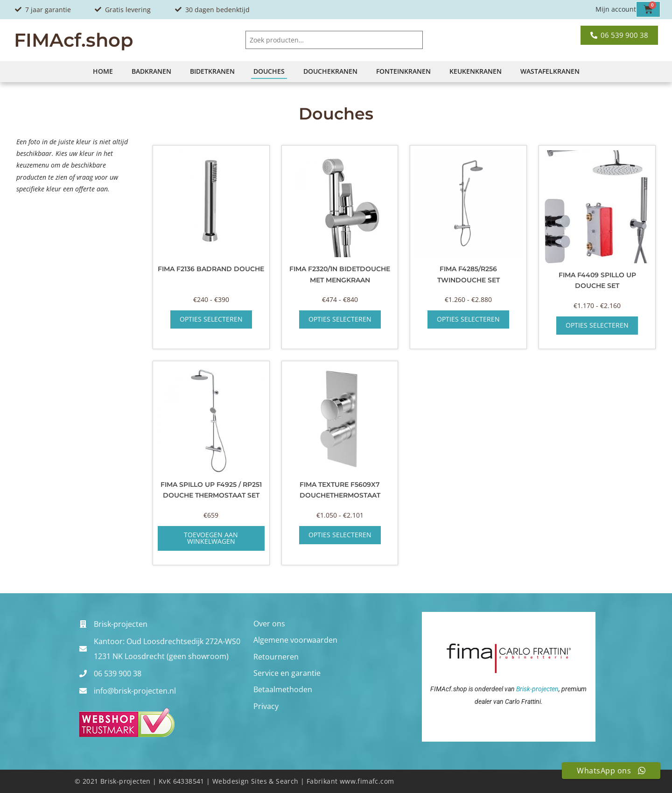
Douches (269, 71)
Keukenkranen (476, 71)
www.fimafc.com (367, 781)
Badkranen (151, 71)
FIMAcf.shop (73, 40)
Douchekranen (330, 71)
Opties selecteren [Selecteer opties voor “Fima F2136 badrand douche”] (211, 319)
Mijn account (616, 9)
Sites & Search (275, 781)
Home (103, 71)
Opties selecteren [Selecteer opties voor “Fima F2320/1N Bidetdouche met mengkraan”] (340, 319)
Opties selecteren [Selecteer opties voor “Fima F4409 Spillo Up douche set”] (597, 325)
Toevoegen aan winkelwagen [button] (211, 538)
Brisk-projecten (537, 689)
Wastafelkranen (550, 71)
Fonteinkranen (403, 71)
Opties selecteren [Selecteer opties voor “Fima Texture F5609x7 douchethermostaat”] (340, 535)
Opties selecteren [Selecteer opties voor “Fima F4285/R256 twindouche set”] (468, 319)
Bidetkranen (212, 71)
